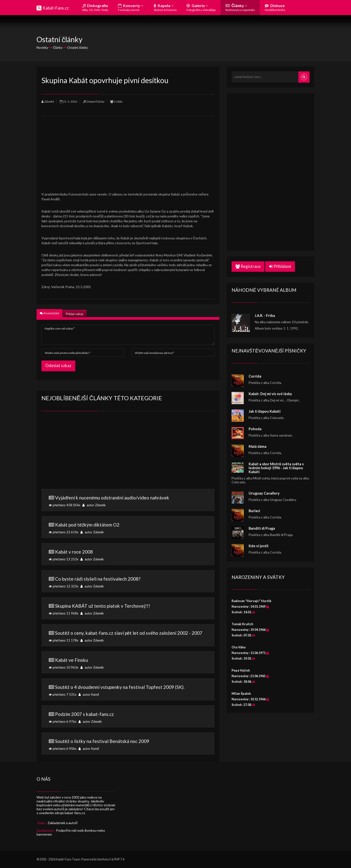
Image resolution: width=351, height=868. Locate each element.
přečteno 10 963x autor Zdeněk (128, 663)
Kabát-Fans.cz (56, 8)
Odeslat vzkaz (58, 366)
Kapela (165, 7)
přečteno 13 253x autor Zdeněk (128, 555)
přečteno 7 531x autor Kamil (128, 690)
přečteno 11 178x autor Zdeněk (128, 636)
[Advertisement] (128, 150)
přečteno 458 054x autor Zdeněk (128, 501)
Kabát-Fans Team (68, 859)
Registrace (248, 266)
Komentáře (49, 313)
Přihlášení (280, 266)
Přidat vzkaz (74, 314)
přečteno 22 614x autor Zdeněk (128, 528)
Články (240, 7)
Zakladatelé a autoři (63, 823)
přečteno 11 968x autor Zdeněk (128, 609)
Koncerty (131, 7)
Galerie (201, 7)
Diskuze (275, 7)
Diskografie (95, 7)
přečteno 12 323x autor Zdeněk (128, 582)
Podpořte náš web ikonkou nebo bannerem (71, 832)
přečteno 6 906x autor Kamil (128, 744)
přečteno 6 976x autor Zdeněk (128, 717)
